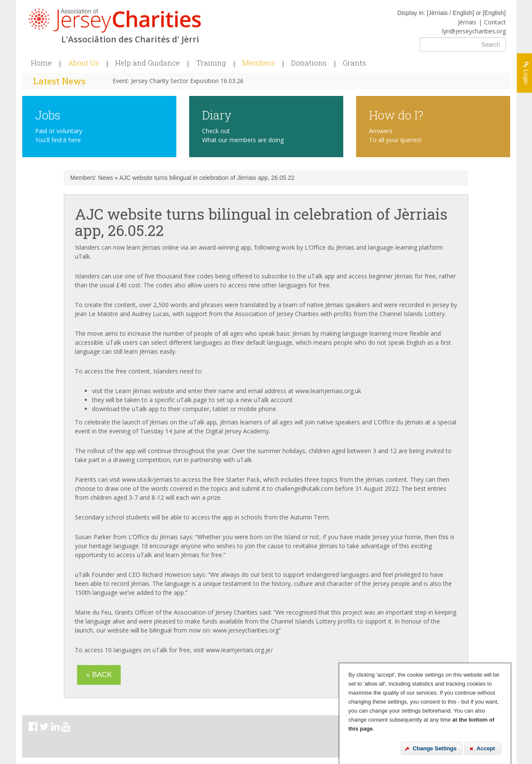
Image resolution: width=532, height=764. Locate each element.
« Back (99, 675)
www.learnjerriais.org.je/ (239, 650)
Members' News (92, 178)
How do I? (396, 115)
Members (259, 63)
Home (41, 63)
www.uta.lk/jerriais (147, 479)
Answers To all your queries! (395, 135)
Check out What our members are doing (243, 135)
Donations (309, 63)
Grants (354, 63)
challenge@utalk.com (304, 488)
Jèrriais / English (450, 13)
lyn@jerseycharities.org (474, 31)
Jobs (48, 115)
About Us (83, 63)
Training (211, 63)
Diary (217, 115)
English (494, 13)
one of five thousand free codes (169, 276)
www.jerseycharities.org (246, 630)
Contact (495, 22)
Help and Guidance (147, 63)
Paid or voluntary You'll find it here (59, 135)
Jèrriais (467, 22)
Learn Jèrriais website (145, 391)
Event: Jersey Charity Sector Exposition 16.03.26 (178, 81)
